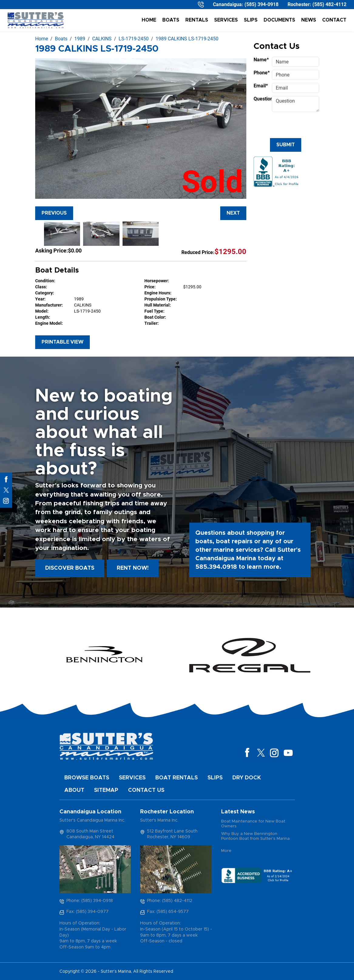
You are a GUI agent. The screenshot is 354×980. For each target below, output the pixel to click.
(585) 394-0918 (261, 4)
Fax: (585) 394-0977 (88, 912)
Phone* (261, 73)
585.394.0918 (216, 567)
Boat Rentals (177, 778)
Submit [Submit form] (286, 145)
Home (149, 20)
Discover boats (70, 568)
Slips (251, 20)
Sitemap (106, 790)
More (226, 851)
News (309, 20)
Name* (261, 60)
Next (233, 213)
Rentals (197, 20)
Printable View (62, 342)
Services (226, 20)
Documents (279, 20)
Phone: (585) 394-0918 (90, 901)
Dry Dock (247, 778)
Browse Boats (87, 778)
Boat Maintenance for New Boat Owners (253, 824)
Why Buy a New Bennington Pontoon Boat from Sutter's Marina (255, 836)
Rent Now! (133, 568)
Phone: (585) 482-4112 (170, 901)
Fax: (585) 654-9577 (168, 912)
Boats (171, 20)
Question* (261, 99)
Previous (54, 213)
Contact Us (146, 790)
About (74, 790)
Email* (261, 86)
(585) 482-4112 (329, 4)
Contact (334, 20)
